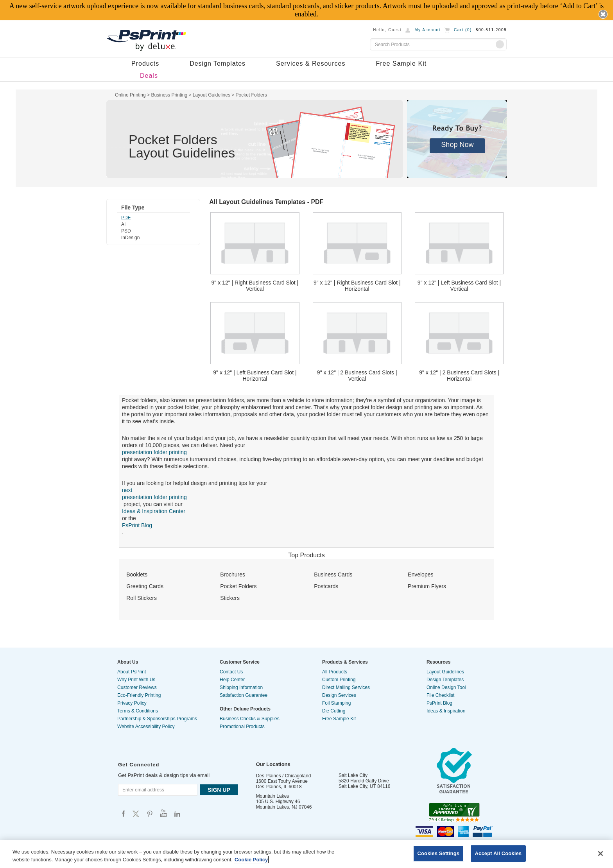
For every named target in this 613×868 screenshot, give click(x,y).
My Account (427, 30)
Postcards (326, 586)
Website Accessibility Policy (146, 727)
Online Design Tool (446, 687)
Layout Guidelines (445, 672)
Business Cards (333, 574)
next (127, 490)
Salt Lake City (353, 775)
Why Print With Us (136, 680)
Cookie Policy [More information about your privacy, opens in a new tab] (251, 860)
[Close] (600, 854)
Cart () (463, 30)
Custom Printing (339, 680)
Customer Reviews (137, 687)
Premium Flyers (427, 586)
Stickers (230, 598)
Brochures (233, 574)
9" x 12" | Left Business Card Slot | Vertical (459, 286)
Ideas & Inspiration (446, 711)
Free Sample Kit (401, 64)
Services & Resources (311, 64)
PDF (126, 218)
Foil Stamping (336, 703)
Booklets (137, 574)
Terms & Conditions (138, 711)
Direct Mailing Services (346, 687)
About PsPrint (132, 672)
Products (145, 64)
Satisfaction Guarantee (244, 695)
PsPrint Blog (137, 525)
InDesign (130, 238)
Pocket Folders (238, 586)
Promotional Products (242, 727)
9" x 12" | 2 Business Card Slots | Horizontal (459, 376)
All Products (335, 672)
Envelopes (420, 574)
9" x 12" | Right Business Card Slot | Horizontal (357, 286)
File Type (133, 208)
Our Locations (273, 764)
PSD (126, 231)
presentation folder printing (154, 452)
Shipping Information (241, 687)
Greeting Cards (145, 586)
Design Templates (218, 64)
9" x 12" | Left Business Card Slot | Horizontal (255, 376)
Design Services (339, 695)
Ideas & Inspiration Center (154, 511)
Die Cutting (334, 711)
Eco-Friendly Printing (139, 695)
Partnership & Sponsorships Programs (157, 719)
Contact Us (231, 672)
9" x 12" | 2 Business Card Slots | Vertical (357, 376)
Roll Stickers (142, 598)
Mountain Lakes (273, 796)
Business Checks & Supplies (250, 719)
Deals (149, 76)
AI (123, 224)
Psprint (124, 813)
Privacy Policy (132, 703)
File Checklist (440, 695)
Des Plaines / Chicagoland (284, 776)
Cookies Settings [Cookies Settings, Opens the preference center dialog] (439, 853)
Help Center (232, 680)
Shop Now (457, 145)
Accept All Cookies (498, 853)
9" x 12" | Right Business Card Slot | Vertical (255, 286)
